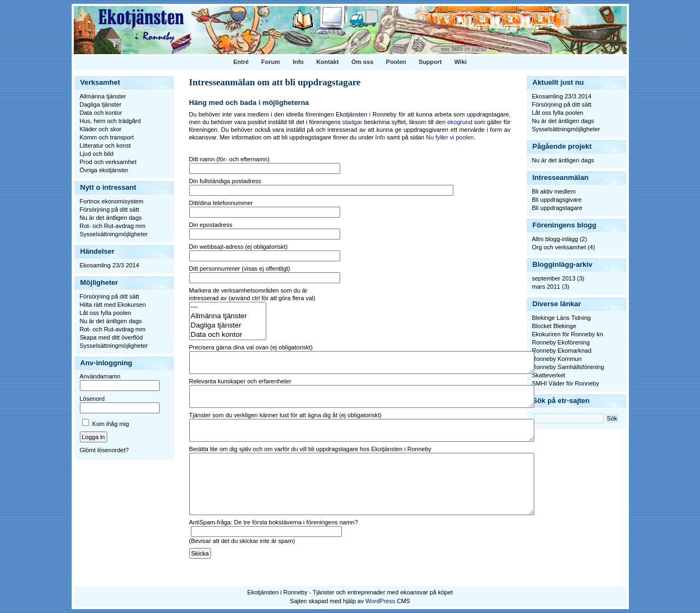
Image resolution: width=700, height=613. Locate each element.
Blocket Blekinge (554, 326)
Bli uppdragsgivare (557, 200)
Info (298, 62)
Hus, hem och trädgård (110, 121)
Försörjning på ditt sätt (110, 209)
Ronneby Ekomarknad (562, 351)
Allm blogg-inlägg (555, 239)
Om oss (362, 62)
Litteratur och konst (106, 145)
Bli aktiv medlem (554, 191)
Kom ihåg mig (111, 424)
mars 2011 (546, 287)
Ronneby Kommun (557, 359)
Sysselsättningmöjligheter (114, 234)
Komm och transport (107, 137)
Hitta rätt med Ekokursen (113, 305)
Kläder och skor (101, 129)
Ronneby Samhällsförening (568, 367)
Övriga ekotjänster (104, 170)
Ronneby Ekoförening (561, 342)
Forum (271, 62)
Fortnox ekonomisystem (112, 201)
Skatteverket (549, 375)
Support (430, 62)
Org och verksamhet (559, 247)
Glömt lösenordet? (104, 450)
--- (228, 307)
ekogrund (460, 122)
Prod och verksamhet (108, 162)
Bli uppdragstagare (557, 208)
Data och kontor (101, 113)
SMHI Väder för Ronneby (566, 383)
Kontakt (327, 62)
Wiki (461, 62)
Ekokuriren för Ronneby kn (568, 334)
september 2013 (554, 278)
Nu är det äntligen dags (111, 218)
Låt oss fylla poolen (106, 313)
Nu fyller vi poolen (450, 137)
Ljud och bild (97, 154)
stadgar (352, 122)
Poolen (396, 62)
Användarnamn (100, 376)
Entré (241, 62)
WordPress (380, 601)
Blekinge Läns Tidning (562, 318)
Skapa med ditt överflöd (112, 337)
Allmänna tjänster (103, 96)
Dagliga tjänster (101, 104)
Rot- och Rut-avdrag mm (113, 226)
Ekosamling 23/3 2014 (110, 265)
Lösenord (92, 399)
